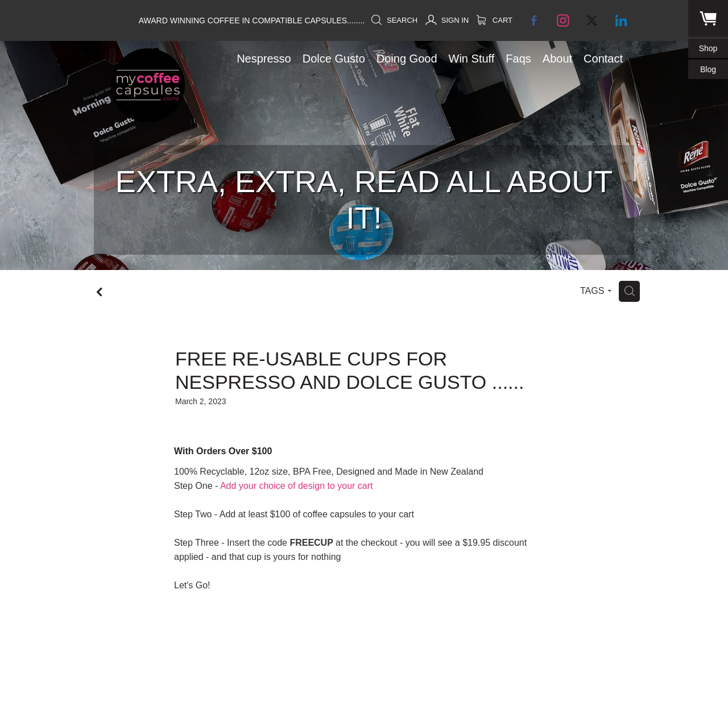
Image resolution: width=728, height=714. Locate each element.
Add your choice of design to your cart (297, 486)
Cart (495, 20)
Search (394, 20)
